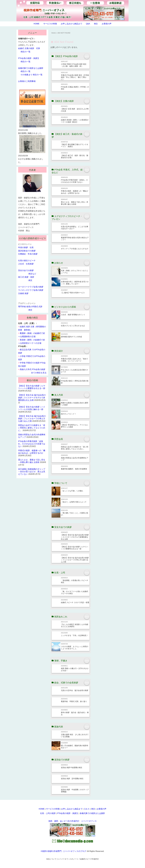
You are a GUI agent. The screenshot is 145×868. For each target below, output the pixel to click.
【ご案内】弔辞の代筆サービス (73, 293)
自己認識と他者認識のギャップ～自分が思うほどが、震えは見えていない (32, 472)
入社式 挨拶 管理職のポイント (73, 315)
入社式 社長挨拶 (26, 264)
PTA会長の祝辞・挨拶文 (29, 58)
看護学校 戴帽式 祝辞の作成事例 (74, 469)
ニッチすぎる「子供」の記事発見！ (75, 635)
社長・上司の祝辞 (48, 813)
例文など (32, 274)
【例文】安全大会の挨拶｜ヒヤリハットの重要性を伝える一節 (75, 548)
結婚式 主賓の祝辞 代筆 (29, 48)
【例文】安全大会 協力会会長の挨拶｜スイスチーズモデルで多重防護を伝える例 (75, 537)
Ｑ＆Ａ (87, 809)
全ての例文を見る (39, 373)
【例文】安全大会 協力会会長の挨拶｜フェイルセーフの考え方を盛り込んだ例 (75, 560)
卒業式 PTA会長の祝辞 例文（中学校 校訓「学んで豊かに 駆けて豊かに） (75, 77)
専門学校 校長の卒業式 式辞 (30, 307)
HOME (36, 24)
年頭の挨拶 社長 (26, 247)
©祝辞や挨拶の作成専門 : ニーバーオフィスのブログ (63, 851)
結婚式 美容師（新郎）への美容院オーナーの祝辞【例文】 (75, 121)
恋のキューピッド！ (69, 414)
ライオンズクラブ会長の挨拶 (31, 290)
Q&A (88, 24)
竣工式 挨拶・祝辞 (26, 277)
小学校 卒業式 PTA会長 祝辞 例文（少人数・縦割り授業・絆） (74, 65)
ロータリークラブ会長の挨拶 (31, 287)
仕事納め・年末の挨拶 (28, 254)
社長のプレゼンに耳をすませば (73, 326)
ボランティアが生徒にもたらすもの (75, 249)
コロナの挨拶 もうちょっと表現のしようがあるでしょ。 (75, 647)
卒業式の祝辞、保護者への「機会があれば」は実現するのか (75, 192)
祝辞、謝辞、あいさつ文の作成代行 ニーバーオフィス (73, 821)
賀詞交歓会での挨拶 (27, 251)
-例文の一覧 (25, 52)
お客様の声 (107, 24)
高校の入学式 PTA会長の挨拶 (32, 369)
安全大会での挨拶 (26, 270)
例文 (96, 24)
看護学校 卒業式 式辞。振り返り (74, 701)
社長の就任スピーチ (27, 261)
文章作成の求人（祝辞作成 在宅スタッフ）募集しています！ (75, 283)
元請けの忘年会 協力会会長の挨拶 (75, 690)
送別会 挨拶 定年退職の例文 (72, 779)
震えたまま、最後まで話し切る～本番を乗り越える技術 (75, 203)
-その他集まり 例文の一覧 (31, 75)
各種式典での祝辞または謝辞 (31, 68)
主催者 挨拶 (23, 293)
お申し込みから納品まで (71, 24)
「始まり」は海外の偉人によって (74, 502)
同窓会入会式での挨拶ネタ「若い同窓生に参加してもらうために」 (75, 448)
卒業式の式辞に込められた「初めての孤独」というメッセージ (75, 360)
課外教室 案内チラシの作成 (71, 337)
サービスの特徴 (50, 24)
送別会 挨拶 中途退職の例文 (72, 767)
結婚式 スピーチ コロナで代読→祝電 (75, 602)
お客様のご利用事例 (27, 81)
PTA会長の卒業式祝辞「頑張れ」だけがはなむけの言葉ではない (74, 181)
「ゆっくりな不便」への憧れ (72, 491)
